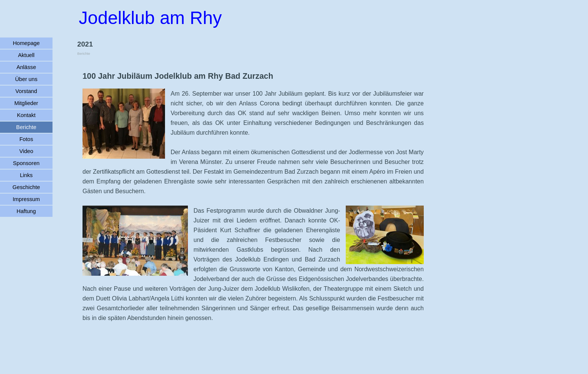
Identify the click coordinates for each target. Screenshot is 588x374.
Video (26, 151)
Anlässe (26, 67)
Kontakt (26, 115)
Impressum (26, 199)
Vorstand (26, 91)
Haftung (26, 211)
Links (26, 175)
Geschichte (26, 187)
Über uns (26, 79)
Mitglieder (26, 103)
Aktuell (26, 55)
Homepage (26, 43)
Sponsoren (26, 163)
